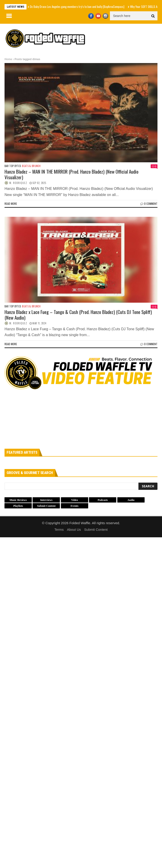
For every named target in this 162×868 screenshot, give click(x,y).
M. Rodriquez (18, 183)
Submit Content (96, 530)
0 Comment (149, 204)
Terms (59, 530)
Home (8, 59)
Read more (11, 204)
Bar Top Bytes (13, 166)
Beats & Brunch (31, 166)
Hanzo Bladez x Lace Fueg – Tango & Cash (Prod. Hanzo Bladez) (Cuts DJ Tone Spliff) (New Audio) (78, 315)
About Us (74, 530)
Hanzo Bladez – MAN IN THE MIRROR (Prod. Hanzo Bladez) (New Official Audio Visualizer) (71, 174)
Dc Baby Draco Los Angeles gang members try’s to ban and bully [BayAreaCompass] (77, 7)
